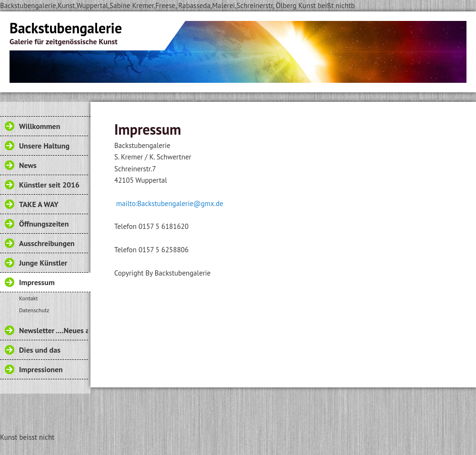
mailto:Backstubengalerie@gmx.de (169, 203)
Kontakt (29, 298)
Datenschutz (34, 310)
